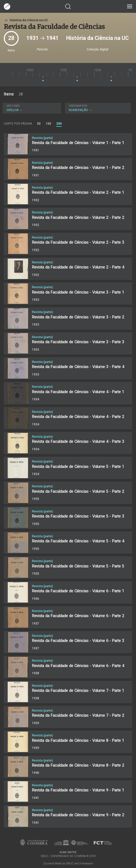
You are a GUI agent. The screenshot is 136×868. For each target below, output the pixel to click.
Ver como (13, 106)
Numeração (97, 108)
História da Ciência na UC (26, 20)
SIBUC (70, 864)
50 (39, 124)
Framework (86, 864)
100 (48, 124)
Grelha (31, 108)
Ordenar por (78, 106)
